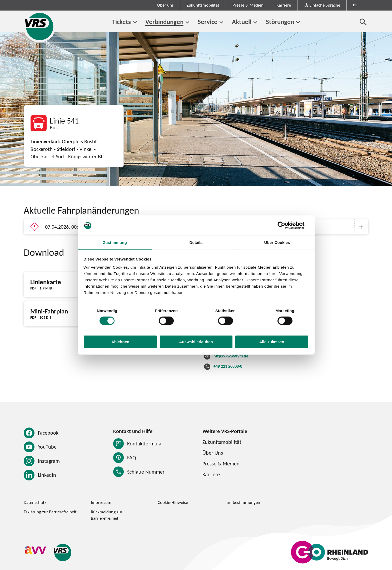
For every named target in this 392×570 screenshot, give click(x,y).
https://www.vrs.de (231, 356)
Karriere (284, 5)
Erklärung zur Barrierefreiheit (50, 512)
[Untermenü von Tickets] (135, 22)
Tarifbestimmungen (242, 502)
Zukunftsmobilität (203, 5)
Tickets (121, 22)
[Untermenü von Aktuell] (255, 22)
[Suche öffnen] (363, 22)
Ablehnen (120, 342)
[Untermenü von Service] (221, 22)
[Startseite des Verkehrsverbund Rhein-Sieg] (40, 26)
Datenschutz (35, 502)
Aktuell (242, 22)
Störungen (280, 22)
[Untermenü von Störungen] (298, 22)
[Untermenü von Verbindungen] (187, 22)
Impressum (101, 502)
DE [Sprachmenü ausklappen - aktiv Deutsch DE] (355, 5)
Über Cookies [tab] (277, 242)
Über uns (165, 5)
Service (208, 22)
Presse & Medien (248, 5)
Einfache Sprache (322, 5)
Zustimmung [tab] (115, 242)
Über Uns (213, 453)
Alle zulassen (272, 342)
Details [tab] (196, 242)
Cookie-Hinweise (173, 502)
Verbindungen (164, 22)
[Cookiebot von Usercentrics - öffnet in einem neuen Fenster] (286, 225)
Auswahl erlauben (196, 342)
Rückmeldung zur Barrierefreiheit (107, 515)
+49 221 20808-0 (228, 366)
